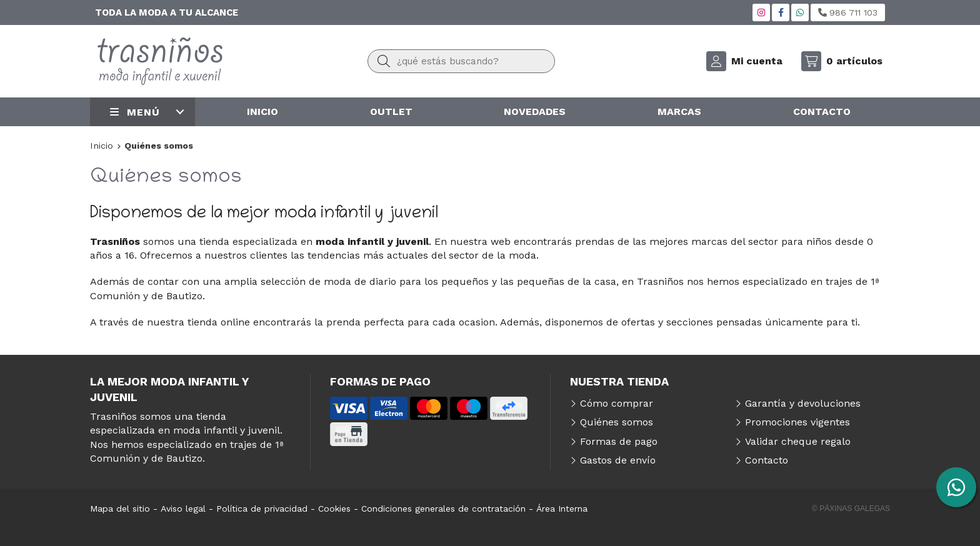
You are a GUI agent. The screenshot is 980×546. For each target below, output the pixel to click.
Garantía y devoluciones (803, 403)
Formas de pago (619, 441)
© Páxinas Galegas (851, 509)
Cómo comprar (617, 403)
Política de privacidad (262, 509)
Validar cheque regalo (798, 441)
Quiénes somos (617, 422)
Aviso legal (183, 509)
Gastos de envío (618, 460)
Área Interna (562, 509)
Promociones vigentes (797, 422)
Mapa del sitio (120, 509)
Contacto (767, 460)
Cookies (334, 509)
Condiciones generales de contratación (443, 509)
